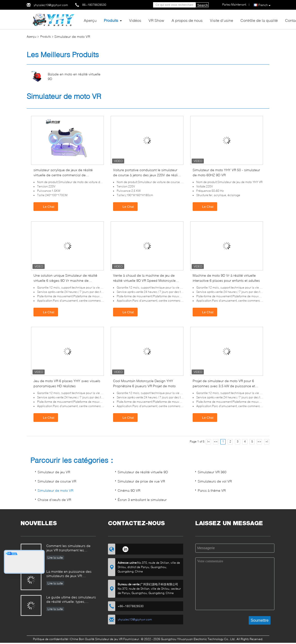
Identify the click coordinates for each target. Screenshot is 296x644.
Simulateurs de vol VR (215, 481)
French (264, 5)
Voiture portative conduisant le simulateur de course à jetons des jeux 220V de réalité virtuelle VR (147, 175)
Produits (111, 20)
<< (216, 441)
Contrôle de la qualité (259, 20)
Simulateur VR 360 (212, 472)
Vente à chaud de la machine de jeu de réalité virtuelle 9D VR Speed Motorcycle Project (144, 280)
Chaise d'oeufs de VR (54, 500)
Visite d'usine (222, 20)
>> (259, 441)
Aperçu (90, 20)
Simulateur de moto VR (55, 490)
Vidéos (135, 20)
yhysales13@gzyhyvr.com (51, 5)
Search (203, 5)
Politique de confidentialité (50, 639)
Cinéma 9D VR (129, 490)
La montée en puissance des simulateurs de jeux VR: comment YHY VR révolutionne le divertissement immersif (70, 574)
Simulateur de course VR (57, 481)
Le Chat (46, 206)
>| (267, 441)
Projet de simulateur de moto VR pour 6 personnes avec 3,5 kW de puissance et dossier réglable (224, 386)
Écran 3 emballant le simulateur (142, 500)
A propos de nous (187, 20)
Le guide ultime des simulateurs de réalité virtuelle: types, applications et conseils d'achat (71, 600)
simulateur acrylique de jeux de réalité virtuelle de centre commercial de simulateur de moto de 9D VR (63, 175)
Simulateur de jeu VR (54, 472)
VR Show (156, 20)
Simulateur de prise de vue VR (141, 481)
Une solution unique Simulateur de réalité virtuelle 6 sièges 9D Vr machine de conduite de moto (65, 280)
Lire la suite (55, 558)
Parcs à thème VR (212, 490)
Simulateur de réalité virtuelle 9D (143, 472)
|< (209, 441)
